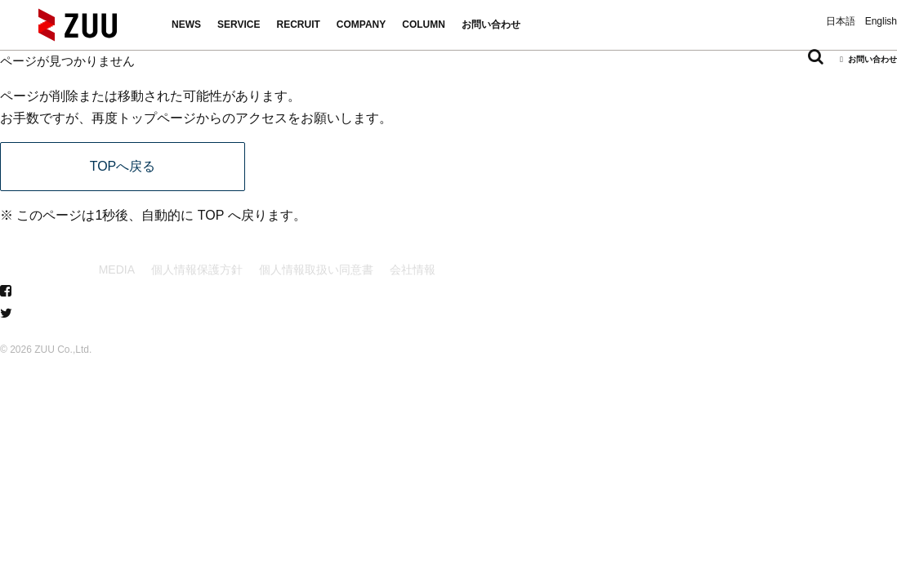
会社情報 (413, 269)
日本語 (841, 21)
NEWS (186, 24)
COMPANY (361, 24)
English (881, 21)
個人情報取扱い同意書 (316, 269)
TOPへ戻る (123, 166)
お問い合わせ (491, 24)
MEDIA (117, 269)
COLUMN (424, 24)
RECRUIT (298, 24)
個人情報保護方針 (197, 269)
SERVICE (239, 24)
